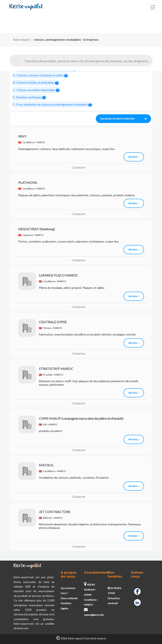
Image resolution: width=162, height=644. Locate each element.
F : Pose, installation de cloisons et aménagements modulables (53, 105)
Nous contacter (69, 598)
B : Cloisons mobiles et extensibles (36, 83)
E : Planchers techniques (29, 97)
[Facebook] (137, 591)
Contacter (79, 167)
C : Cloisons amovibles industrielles (36, 90)
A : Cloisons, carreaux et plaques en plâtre (40, 75)
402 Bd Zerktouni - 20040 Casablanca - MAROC (91, 595)
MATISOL (46, 465)
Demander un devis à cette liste (122, 119)
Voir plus (134, 157)
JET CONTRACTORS (55, 512)
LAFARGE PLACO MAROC (58, 275)
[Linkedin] (137, 602)
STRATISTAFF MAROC (56, 369)
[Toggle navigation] (153, 7)
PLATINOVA (28, 182)
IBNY (22, 136)
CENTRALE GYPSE (53, 322)
